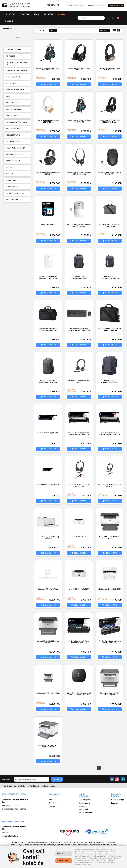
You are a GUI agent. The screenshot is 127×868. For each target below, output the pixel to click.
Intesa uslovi (85, 803)
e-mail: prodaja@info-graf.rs (14, 809)
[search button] (91, 18)
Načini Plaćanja (118, 800)
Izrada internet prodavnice (82, 866)
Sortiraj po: (104, 30)
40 (53, 30)
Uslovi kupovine (86, 812)
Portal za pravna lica (116, 5)
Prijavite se (57, 779)
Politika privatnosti (84, 808)
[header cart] (118, 18)
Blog (37, 14)
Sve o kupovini (85, 800)
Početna (25, 14)
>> (121, 768)
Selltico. (95, 866)
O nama (63, 14)
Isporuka (115, 803)
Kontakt (9, 21)
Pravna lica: (96, 5)
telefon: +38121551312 (11, 805)
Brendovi (48, 14)
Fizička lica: (75, 5)
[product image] (48, 53)
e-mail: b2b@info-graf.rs (12, 836)
